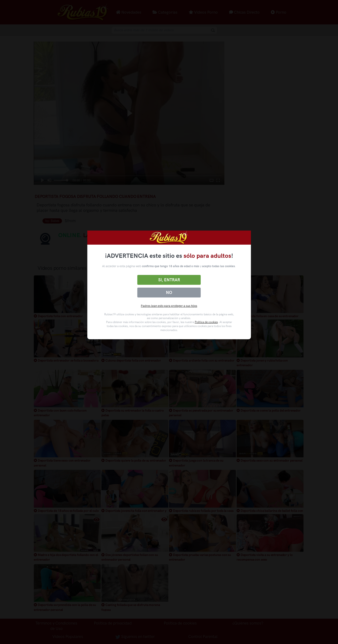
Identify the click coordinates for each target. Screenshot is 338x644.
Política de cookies (206, 322)
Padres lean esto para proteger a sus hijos (169, 306)
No (169, 293)
